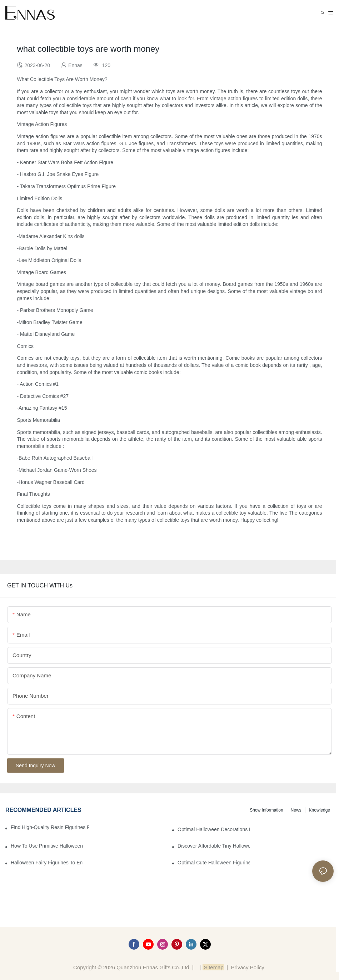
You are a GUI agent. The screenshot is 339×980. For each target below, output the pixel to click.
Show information (266, 810)
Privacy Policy (247, 967)
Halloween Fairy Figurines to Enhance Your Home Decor (47, 863)
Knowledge (320, 810)
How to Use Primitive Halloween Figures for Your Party (47, 846)
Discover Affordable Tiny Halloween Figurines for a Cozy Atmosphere (214, 846)
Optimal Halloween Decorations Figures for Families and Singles (214, 829)
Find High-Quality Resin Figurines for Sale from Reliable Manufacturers (50, 827)
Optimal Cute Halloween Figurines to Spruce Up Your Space (214, 863)
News (296, 810)
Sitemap (213, 967)
